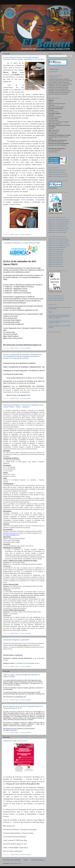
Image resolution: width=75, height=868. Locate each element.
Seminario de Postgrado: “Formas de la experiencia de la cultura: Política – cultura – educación (23, 406)
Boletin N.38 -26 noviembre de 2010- (58, 239)
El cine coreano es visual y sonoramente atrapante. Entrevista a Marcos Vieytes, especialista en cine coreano (23, 58)
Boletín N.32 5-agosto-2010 (56, 252)
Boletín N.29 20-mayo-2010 (56, 258)
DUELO (51, 312)
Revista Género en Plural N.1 (56, 300)
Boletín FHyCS (54, 69)
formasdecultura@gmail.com (11, 535)
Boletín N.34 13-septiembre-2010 (57, 247)
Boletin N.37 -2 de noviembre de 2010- (59, 241)
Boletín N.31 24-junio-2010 (56, 254)
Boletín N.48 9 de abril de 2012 (57, 172)
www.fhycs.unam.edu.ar (10, 533)
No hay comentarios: (26, 235)
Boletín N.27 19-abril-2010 (56, 262)
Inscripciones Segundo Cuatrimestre (16, 640)
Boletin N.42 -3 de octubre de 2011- (58, 226)
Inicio (26, 860)
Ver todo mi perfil (53, 72)
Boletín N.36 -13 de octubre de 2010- (58, 243)
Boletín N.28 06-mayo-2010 (56, 260)
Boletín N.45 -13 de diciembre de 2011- (59, 220)
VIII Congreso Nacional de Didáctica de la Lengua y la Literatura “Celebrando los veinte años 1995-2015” (60, 317)
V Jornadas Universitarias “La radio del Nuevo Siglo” (22, 243)
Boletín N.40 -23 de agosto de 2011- (58, 230)
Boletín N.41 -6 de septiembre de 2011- (59, 228)
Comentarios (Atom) (16, 863)
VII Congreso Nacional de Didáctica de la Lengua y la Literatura (59, 322)
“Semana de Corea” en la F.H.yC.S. (16, 741)
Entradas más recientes (12, 860)
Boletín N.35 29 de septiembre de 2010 (59, 245)
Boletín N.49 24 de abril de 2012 (57, 170)
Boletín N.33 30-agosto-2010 (56, 249)
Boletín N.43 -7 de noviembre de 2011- (59, 224)
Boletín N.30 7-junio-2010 (55, 256)
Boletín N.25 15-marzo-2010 (56, 266)
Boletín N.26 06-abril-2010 (56, 264)
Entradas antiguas (38, 860)
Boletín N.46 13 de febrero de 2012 (58, 176)
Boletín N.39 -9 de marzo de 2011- (58, 232)
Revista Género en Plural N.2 (56, 298)
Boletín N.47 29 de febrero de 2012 (58, 174)
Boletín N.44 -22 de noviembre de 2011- (59, 222)
